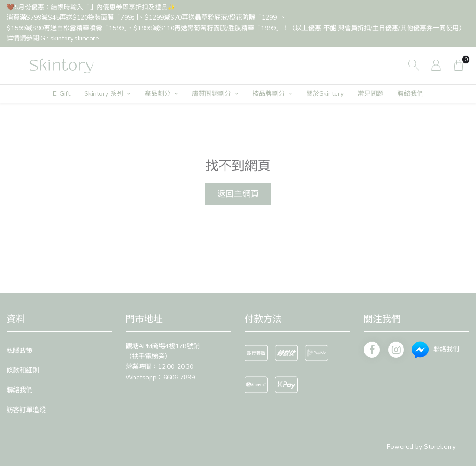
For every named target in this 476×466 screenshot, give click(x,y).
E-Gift (62, 94)
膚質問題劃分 (212, 94)
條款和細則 (23, 370)
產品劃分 (158, 94)
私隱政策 (20, 351)
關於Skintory (325, 94)
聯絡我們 (410, 94)
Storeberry (440, 447)
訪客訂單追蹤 (26, 410)
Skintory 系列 (104, 94)
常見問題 (370, 94)
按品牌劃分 (269, 94)
